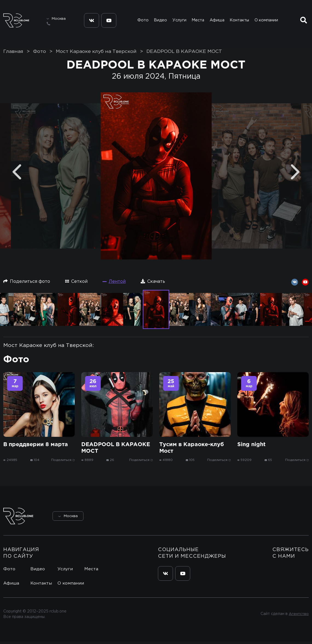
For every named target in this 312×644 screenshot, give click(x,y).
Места (198, 21)
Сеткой (76, 284)
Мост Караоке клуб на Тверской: (49, 348)
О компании (267, 21)
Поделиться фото (27, 284)
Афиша (217, 21)
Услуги (179, 21)
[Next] (295, 174)
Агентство (298, 617)
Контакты (240, 21)
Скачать (153, 284)
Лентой (114, 284)
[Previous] (17, 174)
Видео (160, 21)
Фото (143, 21)
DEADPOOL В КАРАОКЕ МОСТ (184, 54)
